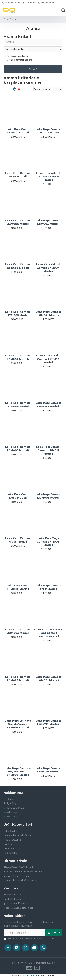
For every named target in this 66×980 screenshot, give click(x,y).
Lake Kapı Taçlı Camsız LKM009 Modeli (48, 541)
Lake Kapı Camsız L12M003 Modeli (18, 631)
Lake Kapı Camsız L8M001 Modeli (48, 679)
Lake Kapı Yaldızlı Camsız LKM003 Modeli (48, 176)
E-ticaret (32, 976)
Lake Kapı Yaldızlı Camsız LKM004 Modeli (48, 268)
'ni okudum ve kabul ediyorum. (29, 939)
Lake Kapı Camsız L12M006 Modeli (18, 222)
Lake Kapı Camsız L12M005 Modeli (18, 313)
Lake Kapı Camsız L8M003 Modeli (48, 222)
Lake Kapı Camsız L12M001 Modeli (48, 496)
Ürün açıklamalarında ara (18, 60)
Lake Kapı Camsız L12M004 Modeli (18, 405)
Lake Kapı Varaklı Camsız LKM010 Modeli (48, 359)
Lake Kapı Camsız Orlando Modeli (18, 266)
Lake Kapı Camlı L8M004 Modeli (18, 587)
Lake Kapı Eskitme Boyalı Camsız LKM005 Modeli (18, 724)
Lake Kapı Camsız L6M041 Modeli (48, 313)
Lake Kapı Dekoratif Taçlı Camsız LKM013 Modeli (48, 633)
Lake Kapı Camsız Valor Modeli (18, 175)
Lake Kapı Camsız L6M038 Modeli (48, 770)
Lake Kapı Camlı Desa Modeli (18, 496)
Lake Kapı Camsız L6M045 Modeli (48, 405)
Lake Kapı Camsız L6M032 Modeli (48, 722)
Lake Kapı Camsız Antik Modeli (48, 587)
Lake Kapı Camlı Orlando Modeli (18, 131)
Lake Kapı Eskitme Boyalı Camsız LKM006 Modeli (18, 771)
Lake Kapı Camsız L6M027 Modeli (18, 679)
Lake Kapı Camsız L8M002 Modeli (18, 357)
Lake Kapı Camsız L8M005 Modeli (18, 449)
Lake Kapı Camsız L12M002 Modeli (48, 131)
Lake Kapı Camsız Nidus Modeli (18, 540)
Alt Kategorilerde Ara (16, 56)
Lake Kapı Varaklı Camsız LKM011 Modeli (48, 450)
